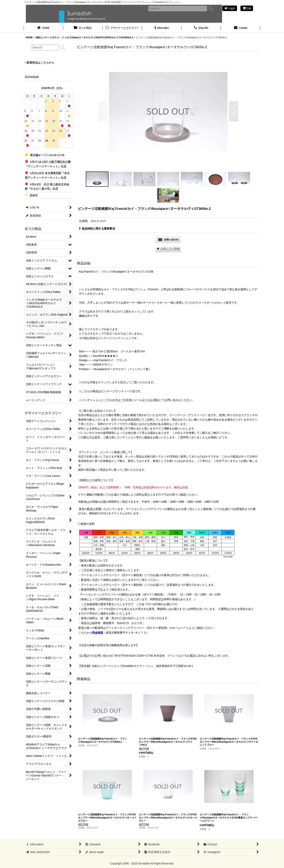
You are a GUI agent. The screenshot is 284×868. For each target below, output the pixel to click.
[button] (103, 111)
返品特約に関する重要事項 (97, 229)
